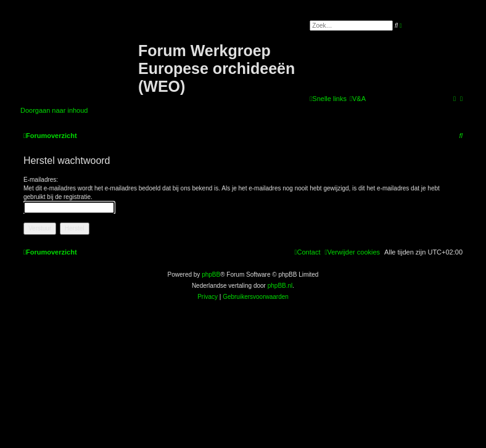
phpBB (211, 275)
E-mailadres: (41, 180)
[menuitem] (358, 99)
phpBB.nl (280, 286)
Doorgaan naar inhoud (54, 110)
